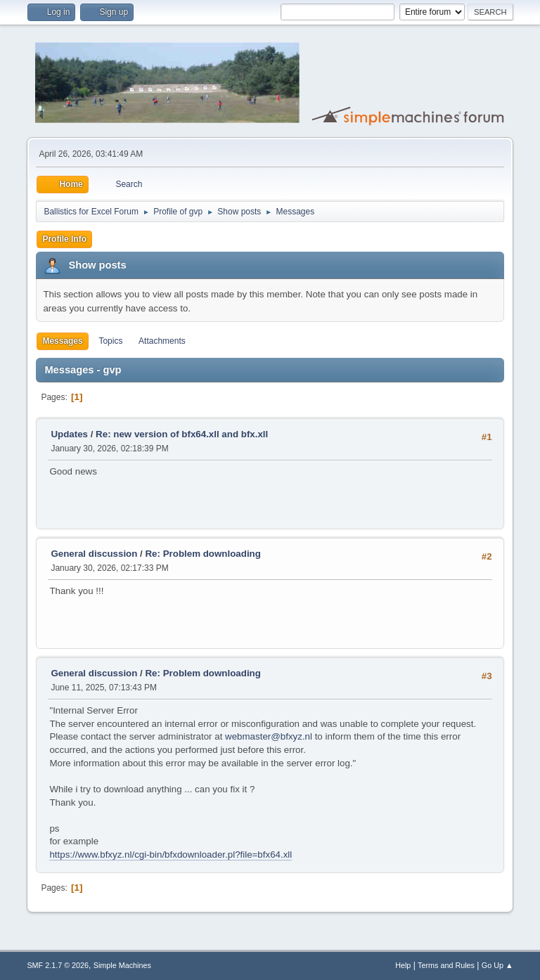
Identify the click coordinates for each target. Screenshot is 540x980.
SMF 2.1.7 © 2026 (58, 965)
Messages (62, 341)
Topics (110, 341)
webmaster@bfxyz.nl (269, 736)
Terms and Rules (446, 965)
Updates (69, 434)
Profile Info (64, 239)
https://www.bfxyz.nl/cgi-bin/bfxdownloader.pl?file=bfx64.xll (171, 855)
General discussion (94, 554)
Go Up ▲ (497, 965)
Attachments (162, 341)
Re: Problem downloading (202, 554)
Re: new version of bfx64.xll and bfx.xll (182, 434)
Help (403, 965)
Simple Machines (122, 965)
